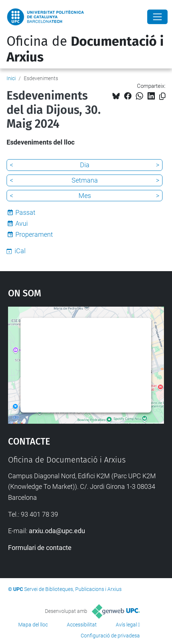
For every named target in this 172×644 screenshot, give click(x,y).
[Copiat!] (162, 96)
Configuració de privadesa (110, 636)
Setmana (85, 180)
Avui (22, 223)
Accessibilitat (82, 625)
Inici (11, 78)
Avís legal (126, 625)
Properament (34, 234)
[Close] (157, 17)
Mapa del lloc (33, 625)
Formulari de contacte (40, 548)
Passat (25, 212)
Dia (85, 165)
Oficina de (85, 49)
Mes (85, 196)
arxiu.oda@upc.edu (57, 531)
